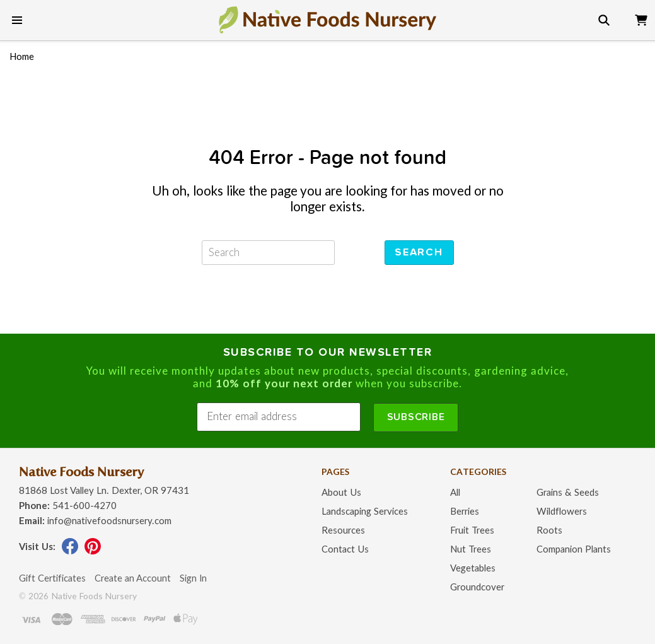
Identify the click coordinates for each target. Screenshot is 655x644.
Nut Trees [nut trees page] (471, 550)
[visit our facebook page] (70, 552)
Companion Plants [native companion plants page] (574, 550)
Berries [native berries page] (465, 512)
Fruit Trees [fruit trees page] (472, 531)
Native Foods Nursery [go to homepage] (81, 472)
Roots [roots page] (549, 531)
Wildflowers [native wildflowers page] (562, 512)
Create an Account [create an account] (133, 579)
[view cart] (641, 18)
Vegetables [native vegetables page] (473, 569)
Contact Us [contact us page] (345, 550)
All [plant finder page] (455, 493)
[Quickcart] (641, 18)
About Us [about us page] (341, 493)
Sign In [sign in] (193, 579)
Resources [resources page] (343, 531)
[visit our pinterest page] (93, 552)
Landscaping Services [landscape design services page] (365, 512)
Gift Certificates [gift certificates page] (52, 579)
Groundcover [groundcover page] (477, 588)
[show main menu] (17, 20)
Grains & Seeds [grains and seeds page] (568, 493)
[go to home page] (328, 20)
